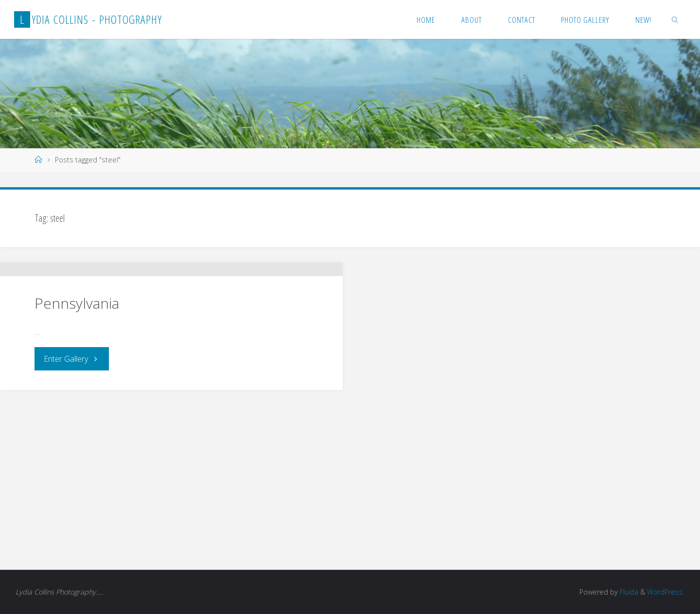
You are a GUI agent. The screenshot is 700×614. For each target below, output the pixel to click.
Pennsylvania (77, 471)
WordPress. (666, 592)
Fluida (628, 592)
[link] (675, 19)
